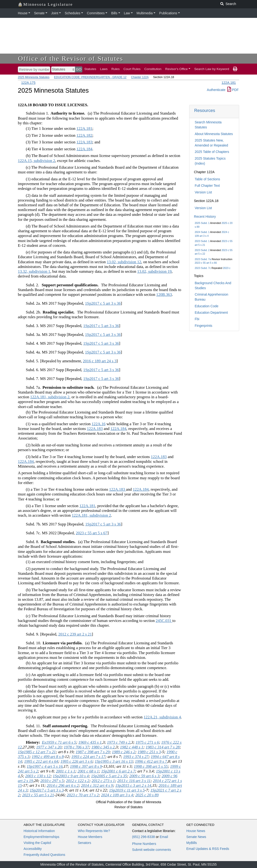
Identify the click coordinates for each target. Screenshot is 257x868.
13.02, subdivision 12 (124, 262)
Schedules (72, 13)
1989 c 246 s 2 (124, 752)
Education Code (207, 306)
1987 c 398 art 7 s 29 (93, 752)
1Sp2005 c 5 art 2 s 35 (109, 776)
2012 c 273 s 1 (103, 781)
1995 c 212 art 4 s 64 (41, 761)
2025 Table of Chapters (212, 152)
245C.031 (164, 621)
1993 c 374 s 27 (136, 757)
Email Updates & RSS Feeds (208, 849)
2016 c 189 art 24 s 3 (100, 361)
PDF (233, 90)
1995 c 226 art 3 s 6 (76, 761)
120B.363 (164, 295)
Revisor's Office (176, 69)
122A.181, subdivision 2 (50, 397)
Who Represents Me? (94, 831)
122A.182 (84, 135)
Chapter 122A (140, 77)
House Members (90, 837)
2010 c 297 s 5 (52, 781)
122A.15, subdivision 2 (37, 161)
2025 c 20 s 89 (147, 795)
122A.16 (99, 424)
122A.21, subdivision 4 (162, 717)
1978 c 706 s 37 (76, 747)
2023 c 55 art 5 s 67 (92, 533)
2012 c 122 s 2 (78, 781)
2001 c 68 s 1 (88, 771)
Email (164, 837)
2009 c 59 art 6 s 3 (144, 776)
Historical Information (39, 831)
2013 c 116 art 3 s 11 (134, 781)
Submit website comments (151, 850)
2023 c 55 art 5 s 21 (38, 795)
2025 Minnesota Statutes (34, 77)
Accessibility (33, 849)
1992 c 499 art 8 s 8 (48, 757)
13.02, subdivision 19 (155, 271)
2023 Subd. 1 (202, 241)
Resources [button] (205, 110)
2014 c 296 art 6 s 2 (63, 785)
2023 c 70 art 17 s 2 (83, 795)
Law (127, 13)
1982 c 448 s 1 (132, 747)
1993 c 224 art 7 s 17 (88, 757)
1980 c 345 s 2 (103, 747)
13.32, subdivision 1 (34, 271)
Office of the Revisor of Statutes (71, 58)
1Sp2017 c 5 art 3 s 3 (47, 790)
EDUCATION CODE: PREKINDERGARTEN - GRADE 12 (90, 77)
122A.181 (229, 83)
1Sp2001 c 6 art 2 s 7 (118, 771)
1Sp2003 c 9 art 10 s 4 (71, 776)
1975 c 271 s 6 (147, 742)
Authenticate (216, 90)
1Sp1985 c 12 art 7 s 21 (37, 752)
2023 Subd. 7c (203, 268)
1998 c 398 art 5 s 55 (151, 766)
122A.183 (84, 142)
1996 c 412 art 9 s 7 (151, 761)
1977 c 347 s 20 (49, 747)
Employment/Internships (41, 837)
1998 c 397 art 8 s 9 (86, 766)
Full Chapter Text (207, 186)
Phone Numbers (144, 844)
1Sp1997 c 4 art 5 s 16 (45, 766)
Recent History (205, 217)
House (23, 13)
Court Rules (132, 69)
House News (196, 831)
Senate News (196, 837)
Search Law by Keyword (212, 69)
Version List (203, 192)
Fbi (197, 319)
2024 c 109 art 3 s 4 (117, 795)
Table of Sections (207, 179)
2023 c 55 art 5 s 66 (206, 263)
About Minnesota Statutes (214, 134)
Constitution (153, 69)
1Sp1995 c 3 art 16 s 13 (114, 761)
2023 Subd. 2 (202, 250)
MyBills (192, 843)
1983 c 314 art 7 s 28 (163, 747)
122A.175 (28, 83)
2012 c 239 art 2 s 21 (75, 634)
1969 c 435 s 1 (90, 742)
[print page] (235, 69)
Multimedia (145, 13)
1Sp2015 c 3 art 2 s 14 (133, 785)
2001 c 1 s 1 (66, 771)
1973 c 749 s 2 (119, 742)
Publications (168, 13)
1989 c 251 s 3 (149, 752)
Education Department (211, 313)
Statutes (90, 69)
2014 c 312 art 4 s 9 (97, 785)
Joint (55, 13)
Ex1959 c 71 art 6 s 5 (59, 742)
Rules (116, 69)
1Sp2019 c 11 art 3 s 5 (127, 790)
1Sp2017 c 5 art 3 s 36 (103, 303)
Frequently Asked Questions (44, 855)
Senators (84, 843)
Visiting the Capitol (37, 843)
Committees (96, 13)
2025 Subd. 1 (202, 223)
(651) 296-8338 (143, 837)
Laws (104, 69)
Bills (114, 13)
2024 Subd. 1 (202, 232)
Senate (39, 13)
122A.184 (84, 149)
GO (79, 69)
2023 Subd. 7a (203, 259)
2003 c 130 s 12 (38, 776)
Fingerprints (203, 326)
